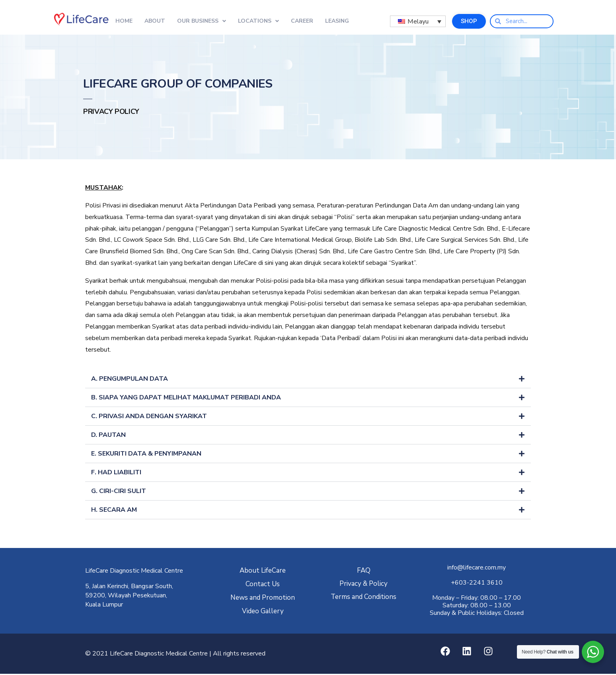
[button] (308, 380)
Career (302, 21)
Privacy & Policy (364, 585)
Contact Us (263, 585)
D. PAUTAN (108, 436)
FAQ (364, 572)
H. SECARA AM (114, 511)
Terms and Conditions (364, 598)
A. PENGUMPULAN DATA (130, 380)
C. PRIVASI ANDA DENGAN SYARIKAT (149, 417)
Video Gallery (263, 612)
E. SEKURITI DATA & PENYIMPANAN (146, 455)
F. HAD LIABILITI (116, 473)
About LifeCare (263, 572)
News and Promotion (263, 599)
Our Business (202, 21)
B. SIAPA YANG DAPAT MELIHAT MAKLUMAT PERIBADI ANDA (186, 399)
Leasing (337, 21)
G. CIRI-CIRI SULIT (119, 492)
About (155, 21)
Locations (258, 21)
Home (124, 21)
